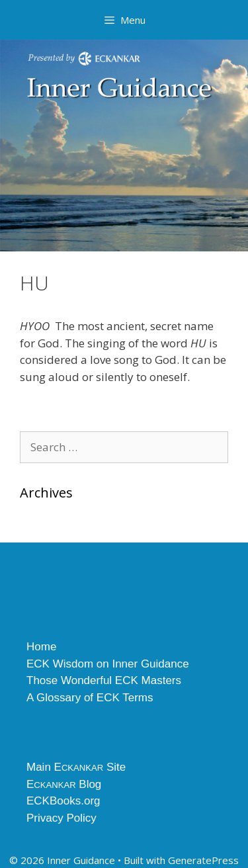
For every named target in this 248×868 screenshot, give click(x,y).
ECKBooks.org (63, 801)
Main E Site (76, 767)
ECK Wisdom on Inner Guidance (108, 664)
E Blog (64, 784)
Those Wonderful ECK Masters (104, 680)
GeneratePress (203, 860)
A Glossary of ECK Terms (90, 698)
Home (41, 647)
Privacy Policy (62, 818)
